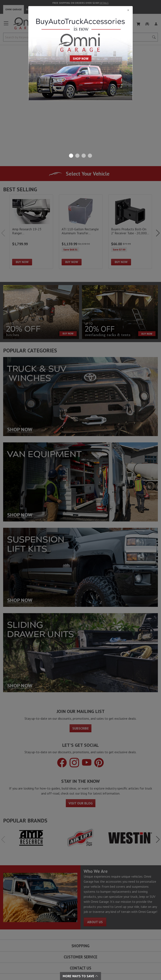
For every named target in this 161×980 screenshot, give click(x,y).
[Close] (80, 10)
